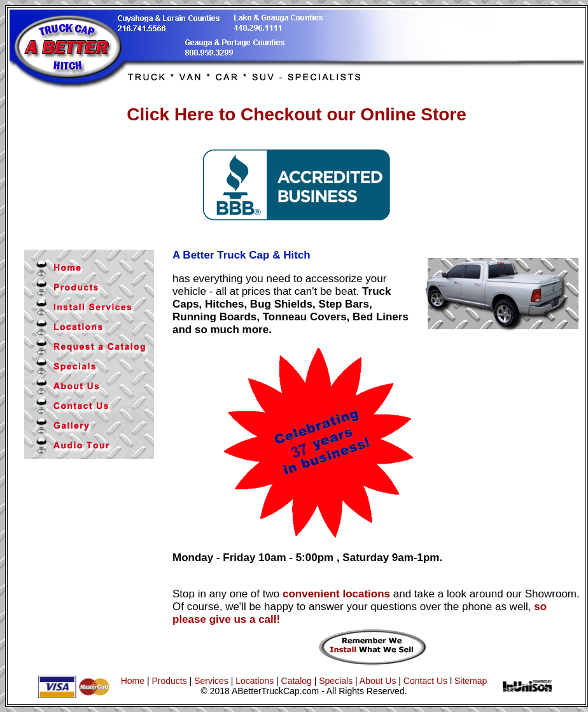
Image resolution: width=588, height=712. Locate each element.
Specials (336, 681)
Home (133, 681)
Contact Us (425, 681)
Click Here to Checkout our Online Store (297, 114)
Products (169, 681)
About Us (378, 681)
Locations (255, 681)
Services (213, 681)
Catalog (297, 681)
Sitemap (471, 681)
